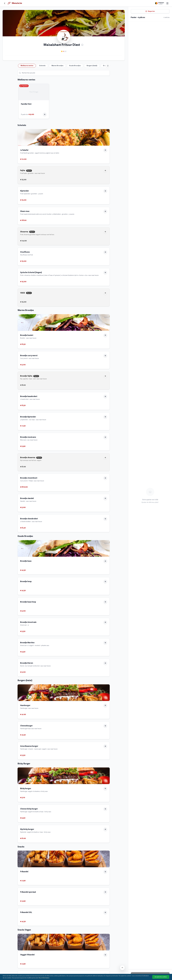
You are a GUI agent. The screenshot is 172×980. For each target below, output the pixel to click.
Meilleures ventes (27, 66)
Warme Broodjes (57, 66)
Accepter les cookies (161, 977)
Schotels (42, 66)
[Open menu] (167, 3)
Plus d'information (44, 978)
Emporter (150, 11)
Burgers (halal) (92, 66)
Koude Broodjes (75, 66)
